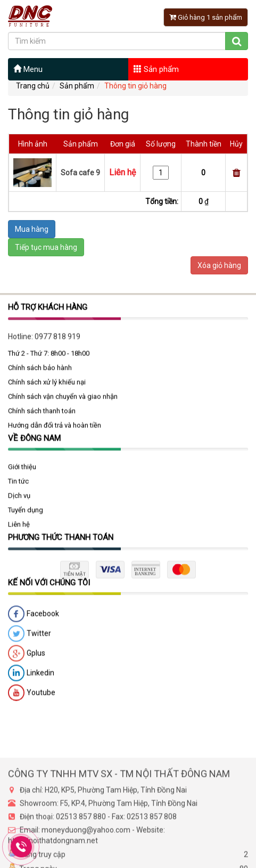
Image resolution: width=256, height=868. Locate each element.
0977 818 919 (57, 343)
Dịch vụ (19, 502)
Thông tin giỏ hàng (135, 86)
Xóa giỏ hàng (219, 265)
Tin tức (18, 488)
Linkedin (31, 680)
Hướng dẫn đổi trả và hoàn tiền (55, 432)
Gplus (27, 660)
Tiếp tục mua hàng (46, 247)
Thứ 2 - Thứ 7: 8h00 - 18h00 (49, 360)
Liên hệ (19, 531)
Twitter (30, 640)
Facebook (34, 621)
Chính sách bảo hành (40, 374)
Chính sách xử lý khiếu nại (47, 389)
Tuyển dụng (26, 517)
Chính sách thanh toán (42, 417)
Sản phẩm (156, 69)
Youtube (32, 700)
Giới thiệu (22, 473)
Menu (28, 69)
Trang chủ (33, 86)
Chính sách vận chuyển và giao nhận (63, 403)
